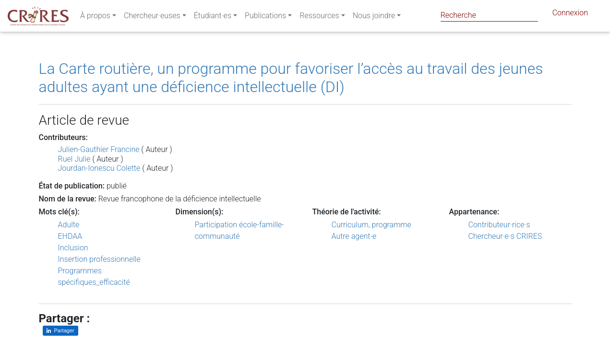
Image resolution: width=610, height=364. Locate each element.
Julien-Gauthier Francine (99, 149)
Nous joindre (374, 18)
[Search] (489, 15)
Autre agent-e (354, 236)
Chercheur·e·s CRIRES (505, 236)
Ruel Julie (74, 159)
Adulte (69, 225)
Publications (265, 18)
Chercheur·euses (152, 18)
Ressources (319, 18)
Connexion (570, 15)
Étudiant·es (213, 18)
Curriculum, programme (371, 225)
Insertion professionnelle (99, 259)
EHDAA (70, 236)
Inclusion (73, 248)
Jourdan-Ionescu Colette (99, 168)
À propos (95, 18)
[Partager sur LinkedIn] (60, 331)
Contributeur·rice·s (499, 225)
